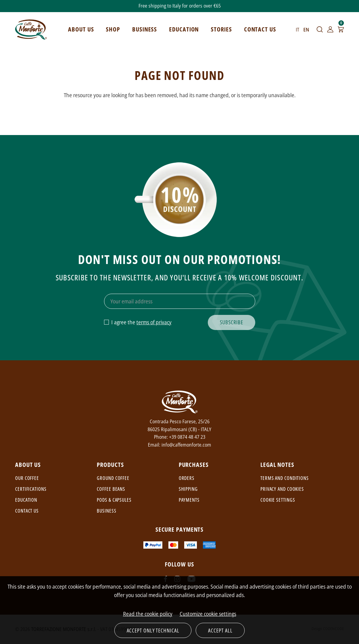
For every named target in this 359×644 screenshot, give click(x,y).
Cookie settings (278, 500)
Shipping (188, 489)
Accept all (220, 630)
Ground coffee (113, 478)
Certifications (31, 489)
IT (297, 30)
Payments (189, 500)
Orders (187, 478)
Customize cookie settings (208, 614)
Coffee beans (111, 489)
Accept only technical (153, 630)
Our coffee (27, 478)
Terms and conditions (285, 478)
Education (26, 500)
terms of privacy (154, 322)
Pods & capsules (114, 500)
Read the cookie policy (148, 614)
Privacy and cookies (282, 489)
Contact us (27, 511)
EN (306, 30)
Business (106, 511)
